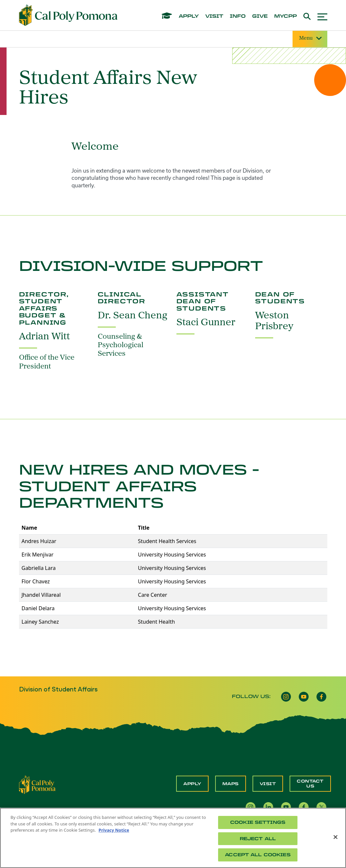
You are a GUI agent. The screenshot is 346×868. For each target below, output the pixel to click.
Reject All (258, 839)
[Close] (336, 837)
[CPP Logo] (37, 784)
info (238, 16)
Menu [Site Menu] (310, 38)
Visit (268, 784)
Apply (192, 784)
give (260, 16)
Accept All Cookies (258, 855)
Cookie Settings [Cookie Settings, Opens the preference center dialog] (258, 822)
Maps (231, 784)
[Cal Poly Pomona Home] (68, 15)
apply (189, 16)
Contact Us (310, 783)
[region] (173, 838)
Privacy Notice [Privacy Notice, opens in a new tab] (114, 830)
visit (214, 16)
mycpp (285, 16)
